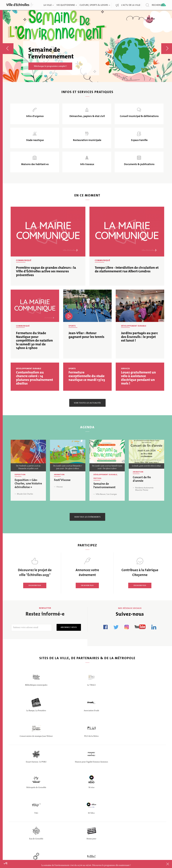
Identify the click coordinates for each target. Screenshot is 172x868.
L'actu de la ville (131, 5)
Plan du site (101, 839)
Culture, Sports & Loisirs (95, 5)
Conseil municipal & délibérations (139, 118)
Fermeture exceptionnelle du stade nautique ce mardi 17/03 (87, 386)
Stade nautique (35, 146)
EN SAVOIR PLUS (35, 595)
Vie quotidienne (67, 5)
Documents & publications (139, 173)
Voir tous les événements (87, 527)
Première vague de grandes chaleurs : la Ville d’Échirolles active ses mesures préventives (46, 281)
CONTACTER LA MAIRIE (27, 822)
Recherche (158, 5)
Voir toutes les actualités (87, 413)
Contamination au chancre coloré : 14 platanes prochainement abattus (34, 388)
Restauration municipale (87, 146)
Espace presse (70, 834)
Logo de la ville (103, 818)
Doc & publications (105, 801)
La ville (49, 5)
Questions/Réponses (74, 827)
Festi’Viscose (62, 490)
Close (164, 864)
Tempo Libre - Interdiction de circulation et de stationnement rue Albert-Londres (127, 280)
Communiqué (24, 270)
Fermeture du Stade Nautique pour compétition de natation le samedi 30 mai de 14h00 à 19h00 (34, 351)
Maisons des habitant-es (35, 173)
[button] (8, 45)
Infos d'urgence (35, 118)
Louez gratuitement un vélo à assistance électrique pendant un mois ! (138, 388)
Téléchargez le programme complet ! (50, 66)
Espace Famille (139, 146)
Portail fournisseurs (73, 821)
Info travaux (87, 173)
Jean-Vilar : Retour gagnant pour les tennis (86, 345)
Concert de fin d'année (142, 489)
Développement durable (134, 336)
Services (125, 379)
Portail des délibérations (76, 808)
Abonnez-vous (67, 637)
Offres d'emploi (71, 801)
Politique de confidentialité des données (105, 829)
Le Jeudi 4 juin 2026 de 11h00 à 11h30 (146, 476)
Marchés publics (71, 814)
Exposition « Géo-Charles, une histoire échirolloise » (28, 494)
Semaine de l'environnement (104, 496)
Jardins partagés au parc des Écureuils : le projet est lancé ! (139, 347)
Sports (72, 336)
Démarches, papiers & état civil (87, 118)
